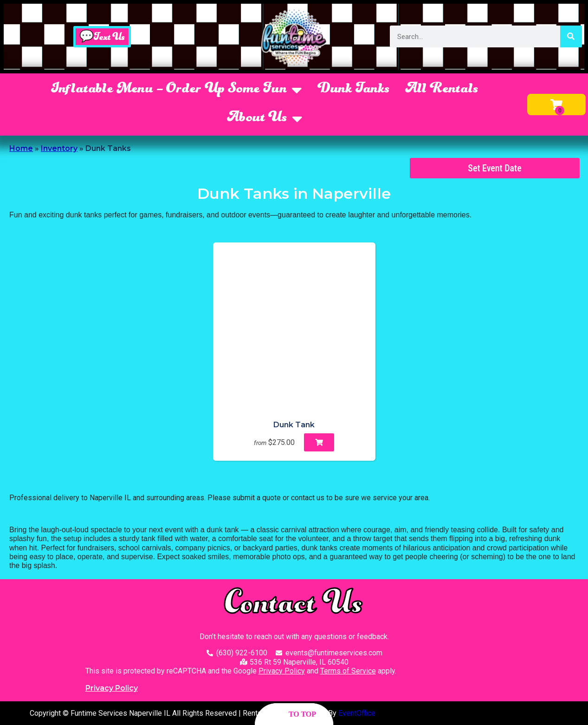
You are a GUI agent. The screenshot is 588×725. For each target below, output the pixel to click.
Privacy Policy (282, 671)
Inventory (59, 148)
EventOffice (357, 713)
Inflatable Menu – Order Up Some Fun (177, 90)
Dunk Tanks (354, 90)
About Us (265, 119)
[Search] (571, 36)
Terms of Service (348, 671)
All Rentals (442, 90)
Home (21, 148)
